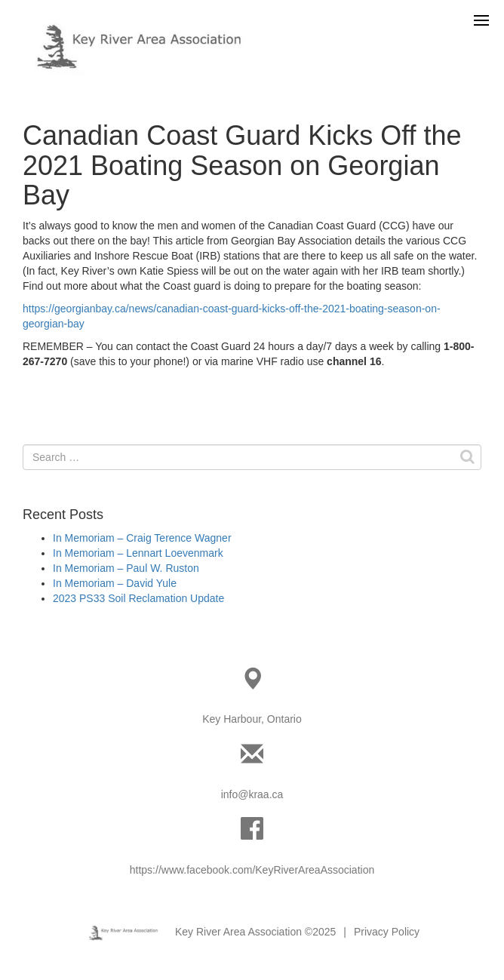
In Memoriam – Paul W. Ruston (126, 568)
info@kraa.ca (252, 794)
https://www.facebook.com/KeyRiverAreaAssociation (252, 870)
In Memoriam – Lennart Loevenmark (138, 553)
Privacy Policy (387, 932)
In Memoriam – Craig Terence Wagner (142, 538)
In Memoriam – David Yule (115, 583)
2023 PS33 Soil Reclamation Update (138, 598)
